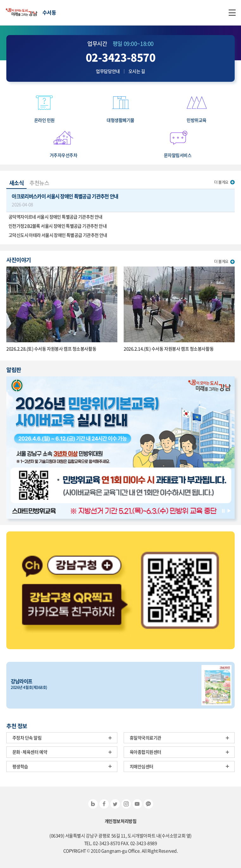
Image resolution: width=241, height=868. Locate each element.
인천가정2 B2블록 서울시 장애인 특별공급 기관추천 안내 (58, 226)
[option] (120, 448)
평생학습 (20, 766)
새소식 (17, 183)
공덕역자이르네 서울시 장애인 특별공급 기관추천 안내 (56, 217)
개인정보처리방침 (121, 821)
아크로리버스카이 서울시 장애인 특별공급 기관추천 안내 (120, 200)
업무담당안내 (108, 71)
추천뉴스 (39, 183)
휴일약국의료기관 (146, 738)
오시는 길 (137, 71)
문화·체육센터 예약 (30, 752)
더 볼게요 (221, 182)
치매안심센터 (142, 766)
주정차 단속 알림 (27, 738)
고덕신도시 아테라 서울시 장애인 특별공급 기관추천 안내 (58, 235)
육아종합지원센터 (146, 752)
